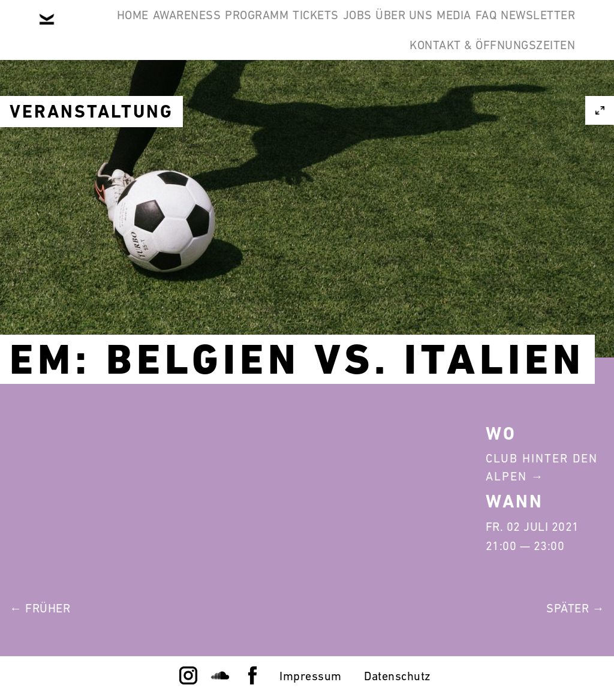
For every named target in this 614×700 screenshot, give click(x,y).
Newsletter (341, 86)
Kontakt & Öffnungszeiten (483, 86)
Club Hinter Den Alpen (542, 467)
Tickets (356, 29)
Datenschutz (398, 676)
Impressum (311, 676)
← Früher (40, 608)
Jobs (416, 29)
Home (118, 29)
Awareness (190, 29)
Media (549, 29)
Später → (575, 608)
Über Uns (481, 29)
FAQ (271, 86)
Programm (278, 29)
